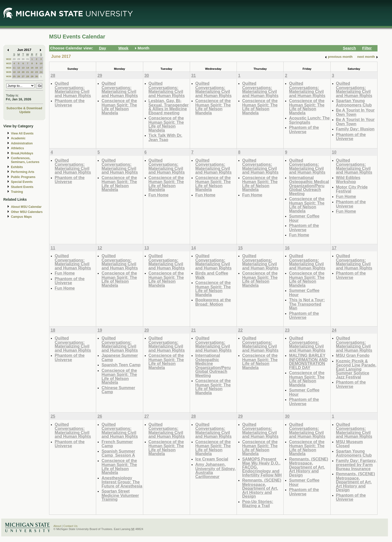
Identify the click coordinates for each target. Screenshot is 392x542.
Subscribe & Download (24, 108)
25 (14, 76)
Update (25, 112)
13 (23, 68)
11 (14, 68)
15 (32, 68)
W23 (9, 63)
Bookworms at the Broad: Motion (213, 302)
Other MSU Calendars (27, 212)
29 (19, 59)
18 (14, 72)
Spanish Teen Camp (121, 365)
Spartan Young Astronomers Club (354, 103)
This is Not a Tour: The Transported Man (307, 304)
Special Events (22, 182)
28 (14, 59)
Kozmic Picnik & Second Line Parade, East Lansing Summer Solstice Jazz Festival (356, 369)
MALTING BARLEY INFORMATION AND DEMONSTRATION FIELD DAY (308, 361)
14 (28, 68)
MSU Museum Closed (350, 444)
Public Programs (23, 177)
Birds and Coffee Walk (212, 275)
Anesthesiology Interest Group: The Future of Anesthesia (122, 482)
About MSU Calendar (26, 207)
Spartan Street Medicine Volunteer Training (120, 495)
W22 (9, 59)
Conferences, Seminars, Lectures (25, 160)
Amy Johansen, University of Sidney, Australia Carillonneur (216, 470)
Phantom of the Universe (70, 103)
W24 (9, 68)
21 (28, 72)
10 (41, 63)
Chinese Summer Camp (118, 390)
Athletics (17, 148)
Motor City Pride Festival (352, 189)
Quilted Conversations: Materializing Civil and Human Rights (73, 89)
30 (23, 59)
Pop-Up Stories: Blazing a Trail (258, 504)
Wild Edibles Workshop (348, 180)
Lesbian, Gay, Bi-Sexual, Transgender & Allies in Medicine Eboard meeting (169, 107)
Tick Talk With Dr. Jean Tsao (165, 137)
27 (23, 76)
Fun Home (159, 195)
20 (23, 72)
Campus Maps (21, 217)
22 (32, 72)
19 (19, 72)
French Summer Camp (117, 444)
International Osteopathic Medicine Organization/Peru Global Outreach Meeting (213, 365)
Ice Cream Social (212, 459)
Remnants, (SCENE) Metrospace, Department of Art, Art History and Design (262, 488)
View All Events (22, 133)
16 (37, 68)
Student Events (22, 187)
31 (28, 59)
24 (41, 72)
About (57, 526)
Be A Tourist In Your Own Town (355, 112)
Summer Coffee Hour (304, 218)
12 (19, 68)
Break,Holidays (22, 153)
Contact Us (70, 526)
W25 (9, 72)
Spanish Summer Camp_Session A (118, 453)
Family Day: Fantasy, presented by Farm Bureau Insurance (356, 465)
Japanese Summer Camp (120, 357)
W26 (9, 76)
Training (17, 192)
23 (37, 72)
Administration (22, 143)
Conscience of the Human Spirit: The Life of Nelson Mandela (119, 107)
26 (19, 76)
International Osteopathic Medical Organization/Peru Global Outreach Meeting (309, 186)
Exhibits (17, 167)
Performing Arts (23, 172)
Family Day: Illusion (355, 129)
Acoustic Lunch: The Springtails (309, 120)
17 (41, 68)
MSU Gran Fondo (353, 355)
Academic (18, 138)
